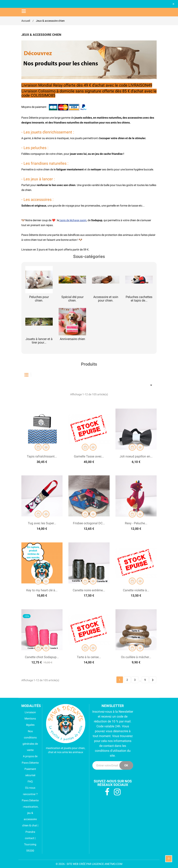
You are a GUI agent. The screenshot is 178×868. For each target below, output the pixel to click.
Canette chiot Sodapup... (42, 657)
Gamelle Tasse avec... (89, 456)
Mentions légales (29, 722)
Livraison (29, 712)
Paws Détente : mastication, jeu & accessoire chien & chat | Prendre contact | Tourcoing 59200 (30, 826)
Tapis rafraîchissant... (42, 456)
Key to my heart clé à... (42, 590)
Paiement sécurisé (29, 772)
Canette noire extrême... (89, 590)
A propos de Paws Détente (30, 759)
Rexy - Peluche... (136, 523)
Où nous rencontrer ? (30, 791)
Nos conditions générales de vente (30, 741)
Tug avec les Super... (42, 523)
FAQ (27, 781)
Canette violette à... (136, 590)
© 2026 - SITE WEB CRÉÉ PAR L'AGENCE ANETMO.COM (89, 864)
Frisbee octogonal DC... (89, 523)
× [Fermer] (173, 4)
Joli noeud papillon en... (136, 456)
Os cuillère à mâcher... (136, 657)
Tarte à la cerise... (89, 657)
